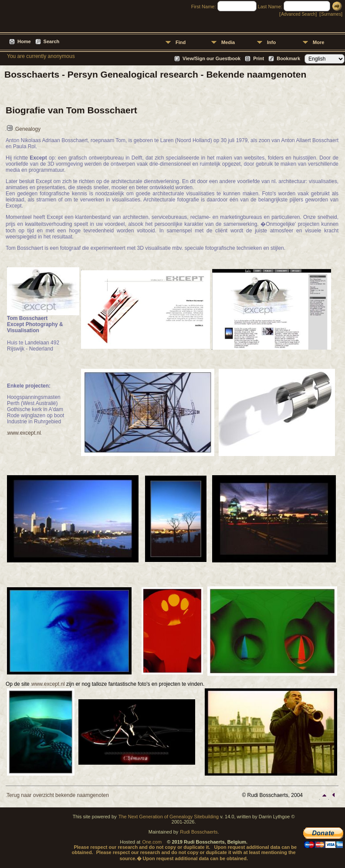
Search (52, 41)
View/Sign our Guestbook (211, 58)
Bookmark (288, 58)
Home (24, 41)
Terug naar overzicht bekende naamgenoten (58, 795)
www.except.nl (24, 433)
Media (228, 42)
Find (181, 42)
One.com (152, 842)
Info (271, 42)
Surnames (331, 14)
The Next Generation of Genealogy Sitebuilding (169, 817)
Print (259, 58)
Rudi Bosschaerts (199, 832)
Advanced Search (298, 14)
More (318, 42)
